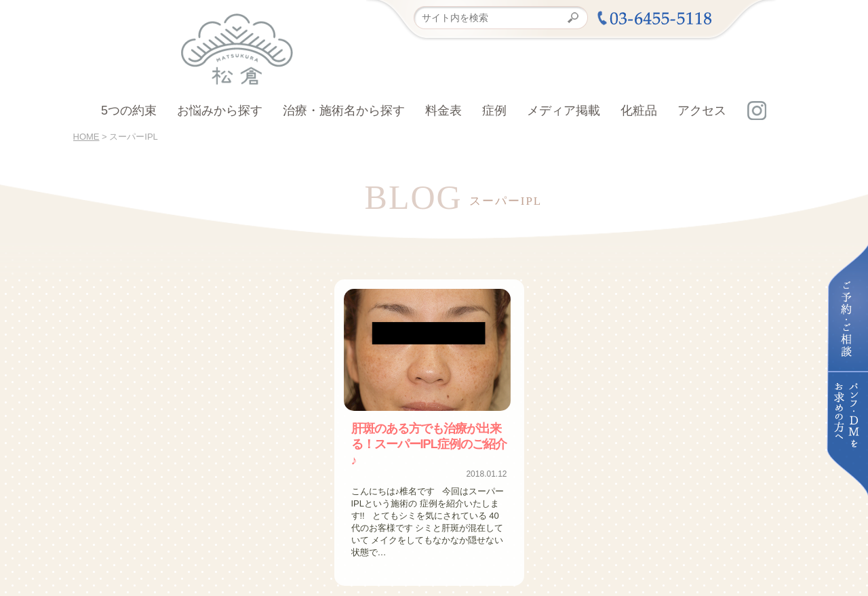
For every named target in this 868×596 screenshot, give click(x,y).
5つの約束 (129, 111)
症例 (494, 111)
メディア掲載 (564, 111)
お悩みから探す (220, 111)
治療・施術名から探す (344, 111)
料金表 (443, 111)
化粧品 (639, 111)
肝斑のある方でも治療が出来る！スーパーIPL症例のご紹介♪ (428, 435)
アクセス (702, 111)
